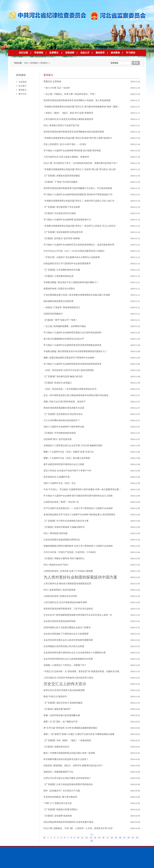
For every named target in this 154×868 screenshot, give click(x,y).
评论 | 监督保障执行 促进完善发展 (60, 590)
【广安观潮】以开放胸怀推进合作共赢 (62, 270)
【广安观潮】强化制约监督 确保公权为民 (63, 376)
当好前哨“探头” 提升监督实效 (58, 439)
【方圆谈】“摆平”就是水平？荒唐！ (61, 320)
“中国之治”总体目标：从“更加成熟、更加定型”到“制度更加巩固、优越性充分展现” (83, 671)
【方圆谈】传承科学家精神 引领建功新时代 (64, 527)
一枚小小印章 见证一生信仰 (57, 88)
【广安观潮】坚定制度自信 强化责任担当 (63, 414)
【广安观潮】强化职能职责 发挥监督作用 (63, 232)
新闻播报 (34, 63)
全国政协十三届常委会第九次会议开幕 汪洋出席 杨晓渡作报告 (73, 445)
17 (108, 838)
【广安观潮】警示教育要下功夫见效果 (62, 207)
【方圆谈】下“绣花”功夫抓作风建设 (61, 182)
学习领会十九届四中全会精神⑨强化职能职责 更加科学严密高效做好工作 (78, 194)
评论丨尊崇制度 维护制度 (56, 533)
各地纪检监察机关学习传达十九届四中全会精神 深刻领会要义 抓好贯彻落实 (79, 515)
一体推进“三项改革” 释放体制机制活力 (62, 307)
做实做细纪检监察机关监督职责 (59, 301)
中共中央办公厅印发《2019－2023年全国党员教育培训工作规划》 (75, 251)
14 (95, 838)
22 (129, 838)
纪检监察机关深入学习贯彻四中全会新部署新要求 (67, 263)
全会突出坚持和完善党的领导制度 (60, 621)
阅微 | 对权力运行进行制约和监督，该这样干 (65, 402)
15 (99, 838)
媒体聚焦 (115, 53)
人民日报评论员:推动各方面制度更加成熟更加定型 (67, 584)
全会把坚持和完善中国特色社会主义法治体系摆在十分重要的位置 (75, 653)
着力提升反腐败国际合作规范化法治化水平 (64, 339)
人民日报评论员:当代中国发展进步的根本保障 (65, 602)
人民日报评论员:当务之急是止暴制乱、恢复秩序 (66, 157)
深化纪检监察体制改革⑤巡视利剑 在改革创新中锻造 (68, 822)
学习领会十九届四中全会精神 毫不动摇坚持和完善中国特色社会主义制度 (78, 496)
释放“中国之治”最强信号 (55, 696)
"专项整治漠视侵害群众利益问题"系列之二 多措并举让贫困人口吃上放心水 (79, 201)
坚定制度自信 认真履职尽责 (57, 477)
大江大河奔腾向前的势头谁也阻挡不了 (62, 420)
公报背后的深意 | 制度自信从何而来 (60, 596)
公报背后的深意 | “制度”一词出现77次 (61, 502)
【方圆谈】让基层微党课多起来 (59, 276)
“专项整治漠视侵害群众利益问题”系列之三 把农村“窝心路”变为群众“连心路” (80, 169)
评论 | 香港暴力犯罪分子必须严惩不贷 (61, 125)
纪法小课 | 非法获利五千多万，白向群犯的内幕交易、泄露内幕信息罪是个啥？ (81, 163)
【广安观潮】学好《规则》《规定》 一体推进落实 (67, 740)
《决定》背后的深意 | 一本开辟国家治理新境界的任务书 (70, 389)
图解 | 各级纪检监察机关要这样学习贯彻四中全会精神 (69, 358)
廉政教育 (100, 53)
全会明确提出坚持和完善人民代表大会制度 (64, 646)
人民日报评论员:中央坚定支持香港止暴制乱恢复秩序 (68, 119)
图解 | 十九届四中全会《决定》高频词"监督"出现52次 (69, 452)
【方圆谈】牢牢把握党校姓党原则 (60, 433)
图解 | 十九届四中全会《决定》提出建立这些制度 (67, 458)
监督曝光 (54, 53)
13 (91, 838)
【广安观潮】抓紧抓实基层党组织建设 (62, 176)
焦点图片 (22, 86)
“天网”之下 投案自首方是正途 (58, 803)
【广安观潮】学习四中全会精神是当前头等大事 (66, 521)
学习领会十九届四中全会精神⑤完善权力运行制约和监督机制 (72, 333)
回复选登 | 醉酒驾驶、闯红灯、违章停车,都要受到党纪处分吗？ (73, 766)
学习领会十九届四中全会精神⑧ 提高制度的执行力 (67, 220)
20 (120, 838)
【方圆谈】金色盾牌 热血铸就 (58, 816)
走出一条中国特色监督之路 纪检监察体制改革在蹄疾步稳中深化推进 (76, 395)
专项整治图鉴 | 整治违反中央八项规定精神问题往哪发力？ (71, 282)
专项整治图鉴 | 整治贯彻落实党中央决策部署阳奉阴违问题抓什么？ (75, 351)
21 (124, 838)
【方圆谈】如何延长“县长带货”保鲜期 (62, 238)
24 (137, 838)
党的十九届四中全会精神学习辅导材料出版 (64, 427)
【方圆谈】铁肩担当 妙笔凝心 (58, 383)
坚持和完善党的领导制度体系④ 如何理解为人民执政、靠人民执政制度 (77, 100)
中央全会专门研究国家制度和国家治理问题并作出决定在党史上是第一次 (78, 615)
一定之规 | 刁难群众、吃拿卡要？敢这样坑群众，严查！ (70, 94)
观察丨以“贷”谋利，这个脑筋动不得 (61, 722)
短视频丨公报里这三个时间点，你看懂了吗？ (65, 665)
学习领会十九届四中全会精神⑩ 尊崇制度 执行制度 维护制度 (72, 151)
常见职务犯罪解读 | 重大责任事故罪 (60, 797)
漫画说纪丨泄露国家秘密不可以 (59, 772)
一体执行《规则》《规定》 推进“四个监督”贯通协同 (68, 113)
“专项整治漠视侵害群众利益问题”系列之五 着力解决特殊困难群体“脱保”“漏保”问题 (83, 107)
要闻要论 (44, 63)
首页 (26, 63)
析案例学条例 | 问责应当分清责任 (59, 289)
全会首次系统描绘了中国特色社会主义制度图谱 (66, 634)
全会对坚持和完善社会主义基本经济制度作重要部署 (68, 640)
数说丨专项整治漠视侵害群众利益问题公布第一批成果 (69, 753)
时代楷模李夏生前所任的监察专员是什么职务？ (66, 759)
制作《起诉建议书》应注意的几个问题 (62, 791)
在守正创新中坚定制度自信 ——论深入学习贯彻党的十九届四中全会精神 (78, 508)
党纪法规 (23, 53)
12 (87, 838)
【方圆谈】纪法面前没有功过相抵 (60, 213)
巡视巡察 (70, 53)
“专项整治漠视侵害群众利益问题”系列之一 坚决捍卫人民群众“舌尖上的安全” (80, 226)
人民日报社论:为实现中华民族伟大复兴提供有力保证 (68, 678)
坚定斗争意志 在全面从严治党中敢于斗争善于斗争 (67, 471)
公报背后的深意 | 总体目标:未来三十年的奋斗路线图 (68, 571)
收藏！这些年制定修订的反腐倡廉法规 (62, 715)
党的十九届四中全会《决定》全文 (60, 483)
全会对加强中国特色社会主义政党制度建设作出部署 (68, 659)
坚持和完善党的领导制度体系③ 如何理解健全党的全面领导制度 (74, 132)
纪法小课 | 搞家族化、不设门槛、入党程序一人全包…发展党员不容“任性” (78, 828)
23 (133, 838)
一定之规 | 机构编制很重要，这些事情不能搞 (65, 326)
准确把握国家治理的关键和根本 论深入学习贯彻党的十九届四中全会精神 (78, 546)
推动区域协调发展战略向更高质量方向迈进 (64, 408)
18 (112, 838)
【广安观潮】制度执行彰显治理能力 (61, 809)
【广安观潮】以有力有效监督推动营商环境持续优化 (68, 784)
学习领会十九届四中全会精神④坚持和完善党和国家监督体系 (72, 345)
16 (103, 838)
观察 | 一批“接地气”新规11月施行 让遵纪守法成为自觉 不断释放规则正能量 (79, 734)
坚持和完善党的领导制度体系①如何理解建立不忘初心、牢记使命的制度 (78, 188)
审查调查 (39, 53)
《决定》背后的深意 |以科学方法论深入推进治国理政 (69, 370)
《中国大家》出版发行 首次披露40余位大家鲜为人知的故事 (72, 257)
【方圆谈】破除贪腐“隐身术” (57, 709)
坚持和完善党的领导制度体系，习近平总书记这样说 (68, 609)
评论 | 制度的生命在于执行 (56, 565)
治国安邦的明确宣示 (53, 314)
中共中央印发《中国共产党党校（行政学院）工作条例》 (70, 552)
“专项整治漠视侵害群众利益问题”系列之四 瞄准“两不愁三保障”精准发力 (78, 138)
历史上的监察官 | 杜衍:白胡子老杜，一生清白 (65, 144)
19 (116, 838)
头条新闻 (22, 82)
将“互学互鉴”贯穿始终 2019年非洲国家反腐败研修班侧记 (70, 728)
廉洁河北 (22, 94)
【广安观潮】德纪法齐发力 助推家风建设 (63, 703)
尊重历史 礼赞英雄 (52, 82)
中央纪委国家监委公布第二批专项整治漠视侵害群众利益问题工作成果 (77, 295)
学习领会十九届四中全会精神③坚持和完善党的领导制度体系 (72, 364)
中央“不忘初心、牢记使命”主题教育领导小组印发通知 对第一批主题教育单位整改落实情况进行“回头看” (93, 489)
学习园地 (131, 53)
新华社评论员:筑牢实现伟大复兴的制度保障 (64, 690)
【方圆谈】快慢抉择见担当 (56, 747)
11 (82, 838)
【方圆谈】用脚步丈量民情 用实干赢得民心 (64, 558)
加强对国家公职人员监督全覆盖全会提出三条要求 (67, 627)
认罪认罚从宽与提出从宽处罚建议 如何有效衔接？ (67, 778)
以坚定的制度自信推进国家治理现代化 (62, 540)
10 (78, 838)
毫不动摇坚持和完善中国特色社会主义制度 (64, 464)
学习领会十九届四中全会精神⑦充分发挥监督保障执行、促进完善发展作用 (79, 245)
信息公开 (85, 53)
